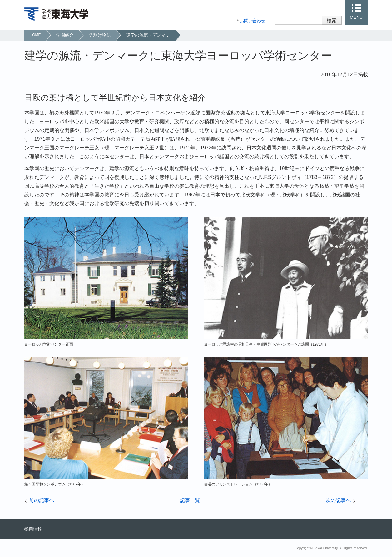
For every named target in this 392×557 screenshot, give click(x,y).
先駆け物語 (100, 35)
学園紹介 (65, 35)
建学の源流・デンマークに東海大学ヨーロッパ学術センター (151, 35)
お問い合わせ (252, 21)
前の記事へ (42, 500)
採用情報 (33, 529)
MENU (356, 17)
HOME (35, 35)
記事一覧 (190, 500)
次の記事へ (338, 500)
